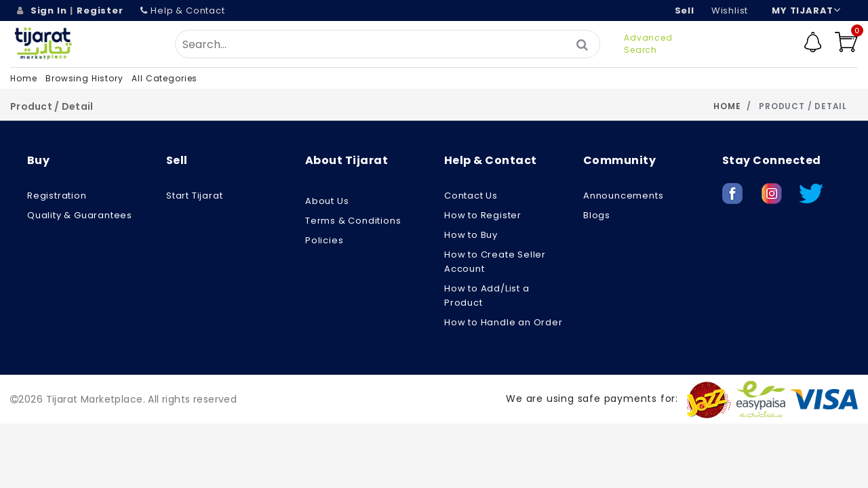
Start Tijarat (194, 196)
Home (23, 78)
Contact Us (471, 196)
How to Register (483, 215)
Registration (57, 196)
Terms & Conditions (353, 221)
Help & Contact (183, 11)
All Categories (164, 78)
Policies (324, 240)
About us (327, 201)
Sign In (49, 11)
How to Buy (471, 235)
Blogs (597, 215)
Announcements (623, 196)
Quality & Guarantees (80, 215)
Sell (685, 11)
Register (100, 11)
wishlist (730, 11)
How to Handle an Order (504, 322)
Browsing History (84, 78)
